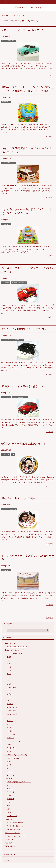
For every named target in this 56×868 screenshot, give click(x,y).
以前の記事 (50, 618)
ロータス (10, 745)
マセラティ (11, 724)
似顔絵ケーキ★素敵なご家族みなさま (24, 444)
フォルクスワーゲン (14, 741)
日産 (8, 660)
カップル (5, 509)
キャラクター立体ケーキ (15, 826)
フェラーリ (11, 684)
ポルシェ (10, 717)
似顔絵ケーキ (6, 454)
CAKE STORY (10, 840)
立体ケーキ (8, 819)
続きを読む (50, 75)
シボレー (10, 721)
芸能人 (9, 812)
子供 (8, 802)
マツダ (9, 664)
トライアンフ (11, 775)
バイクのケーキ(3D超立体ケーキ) (16, 755)
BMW (9, 691)
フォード (10, 697)
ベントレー (11, 731)
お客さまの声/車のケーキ (9, 41)
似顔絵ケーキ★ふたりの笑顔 (18, 498)
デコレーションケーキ (12, 833)
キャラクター (6, 282)
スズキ (9, 670)
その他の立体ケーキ (14, 829)
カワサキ (10, 762)
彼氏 (8, 809)
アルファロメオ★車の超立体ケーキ (22, 386)
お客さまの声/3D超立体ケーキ (17, 647)
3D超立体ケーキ (6, 102)
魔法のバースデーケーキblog (28, 7)
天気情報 (7, 860)
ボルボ (9, 728)
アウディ (10, 704)
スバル (9, 674)
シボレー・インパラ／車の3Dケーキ (23, 30)
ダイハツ (10, 677)
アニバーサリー (12, 785)
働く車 (9, 751)
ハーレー (10, 772)
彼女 (8, 806)
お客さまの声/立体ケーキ (15, 823)
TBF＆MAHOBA (10, 846)
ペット (9, 795)
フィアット (11, 738)
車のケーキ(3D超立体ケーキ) (19, 282)
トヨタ (9, 657)
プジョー (10, 694)
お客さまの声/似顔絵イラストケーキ (19, 782)
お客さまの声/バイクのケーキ (17, 758)
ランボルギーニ (12, 687)
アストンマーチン (13, 707)
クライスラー (11, 711)
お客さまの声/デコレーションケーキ (19, 836)
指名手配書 (11, 799)
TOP (13, 15)
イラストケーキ (12, 816)
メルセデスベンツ (13, 734)
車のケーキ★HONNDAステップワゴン (24, 329)
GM (8, 701)
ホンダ (4, 340)
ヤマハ (9, 768)
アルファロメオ (6, 397)
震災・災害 (8, 843)
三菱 (8, 681)
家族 (13, 454)
